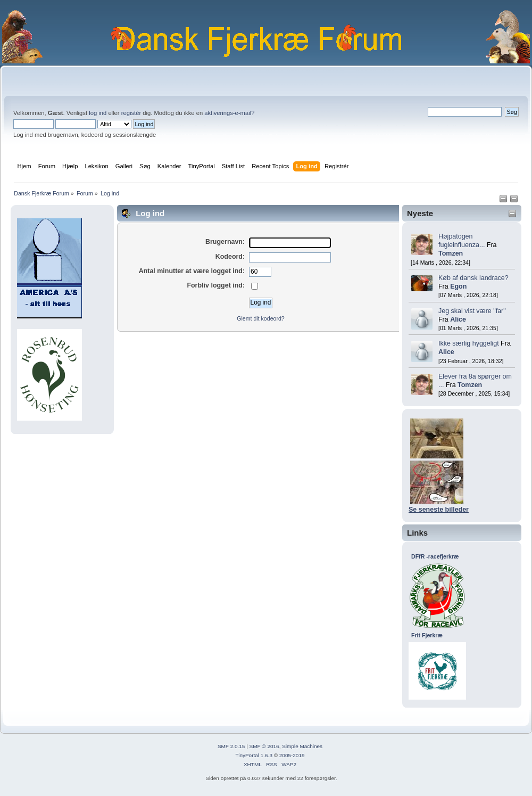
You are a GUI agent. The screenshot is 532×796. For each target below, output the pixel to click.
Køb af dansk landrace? (473, 278)
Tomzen (451, 253)
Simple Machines (302, 746)
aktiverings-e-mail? (229, 113)
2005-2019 (292, 755)
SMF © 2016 (264, 746)
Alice (458, 319)
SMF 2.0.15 (231, 746)
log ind (98, 113)
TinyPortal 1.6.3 (253, 755)
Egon (458, 286)
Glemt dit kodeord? (261, 318)
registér (131, 113)
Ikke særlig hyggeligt (469, 343)
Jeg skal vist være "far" (472, 311)
